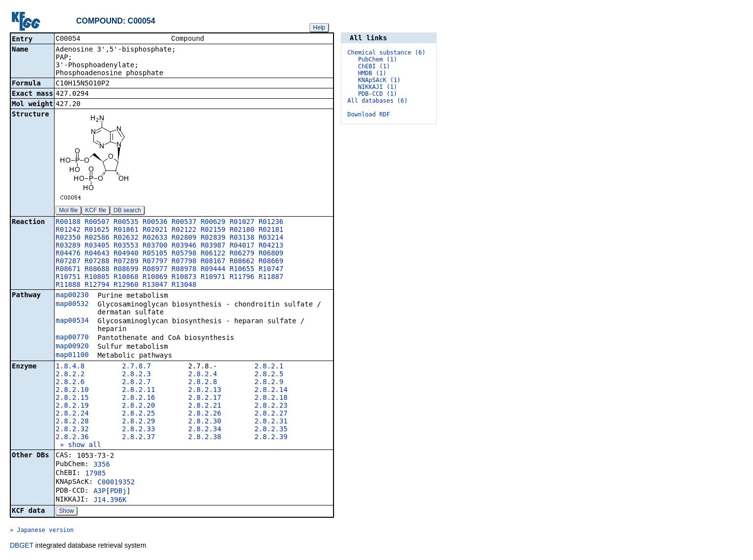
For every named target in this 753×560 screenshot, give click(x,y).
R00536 (155, 223)
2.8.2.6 (70, 383)
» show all (78, 446)
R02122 (184, 230)
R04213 (271, 246)
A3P (99, 492)
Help (319, 28)
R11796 (242, 278)
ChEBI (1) (374, 66)
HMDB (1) (372, 73)
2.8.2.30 (205, 422)
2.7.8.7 (136, 367)
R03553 (126, 246)
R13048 (184, 285)
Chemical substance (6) (386, 53)
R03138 (242, 238)
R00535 (126, 223)
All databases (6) (377, 101)
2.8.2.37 (138, 438)
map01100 (72, 356)
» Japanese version (42, 531)
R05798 (184, 254)
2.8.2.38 (205, 438)
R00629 (213, 223)
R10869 (155, 278)
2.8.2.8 (203, 383)
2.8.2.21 (205, 406)
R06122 (213, 254)
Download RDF (369, 114)
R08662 (242, 262)
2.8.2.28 (72, 422)
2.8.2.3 (136, 375)
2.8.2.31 (271, 422)
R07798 (184, 262)
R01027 (242, 223)
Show (66, 512)
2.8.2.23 (271, 406)
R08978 (184, 270)
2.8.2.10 (72, 391)
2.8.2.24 (72, 414)
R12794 (97, 285)
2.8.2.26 (205, 414)
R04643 (97, 254)
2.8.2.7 (136, 383)
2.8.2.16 (138, 398)
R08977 (155, 270)
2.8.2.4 (203, 375)
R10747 (271, 270)
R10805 (97, 278)
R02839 (213, 238)
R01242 (68, 230)
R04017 (242, 246)
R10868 (126, 278)
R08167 (213, 262)
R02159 (213, 230)
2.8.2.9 (269, 383)
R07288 (97, 262)
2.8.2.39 (271, 438)
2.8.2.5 (269, 375)
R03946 (184, 246)
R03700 (155, 246)
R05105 (155, 254)
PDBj (118, 492)
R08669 (271, 262)
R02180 (242, 230)
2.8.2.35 (271, 430)
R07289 (126, 262)
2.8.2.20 (138, 406)
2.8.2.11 (138, 391)
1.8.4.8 (70, 367)
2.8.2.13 (205, 391)
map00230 (72, 296)
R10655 (242, 270)
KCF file (96, 211)
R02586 (97, 238)
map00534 (72, 321)
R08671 (68, 270)
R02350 (68, 238)
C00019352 (116, 483)
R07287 (68, 262)
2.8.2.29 (138, 422)
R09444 (213, 270)
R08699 (126, 270)
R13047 (155, 285)
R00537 (184, 223)
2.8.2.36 (72, 438)
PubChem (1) (377, 59)
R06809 (271, 254)
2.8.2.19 (72, 406)
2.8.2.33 (138, 430)
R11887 (271, 278)
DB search (127, 211)
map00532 (72, 305)
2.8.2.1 (269, 367)
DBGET (22, 546)
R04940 (126, 254)
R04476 (68, 254)
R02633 (155, 238)
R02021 (155, 230)
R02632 (126, 238)
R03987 (213, 246)
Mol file (68, 211)
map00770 (72, 338)
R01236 (271, 223)
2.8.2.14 (271, 391)
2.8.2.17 (205, 398)
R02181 (271, 230)
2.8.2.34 (205, 430)
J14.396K (110, 501)
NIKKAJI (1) (377, 87)
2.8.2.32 (72, 430)
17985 (95, 474)
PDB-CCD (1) (377, 94)
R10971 (213, 278)
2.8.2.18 (271, 398)
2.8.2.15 (72, 398)
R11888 (68, 285)
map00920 (72, 347)
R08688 (97, 270)
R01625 (97, 230)
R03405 (97, 246)
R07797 (155, 262)
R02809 (184, 238)
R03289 (68, 246)
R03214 (271, 238)
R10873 (184, 278)
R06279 (242, 254)
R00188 (68, 223)
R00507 (97, 223)
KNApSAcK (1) (379, 80)
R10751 (68, 278)
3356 (102, 465)
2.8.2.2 (70, 375)
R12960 (126, 285)
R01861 (126, 230)
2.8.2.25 (138, 414)
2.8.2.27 (271, 414)
